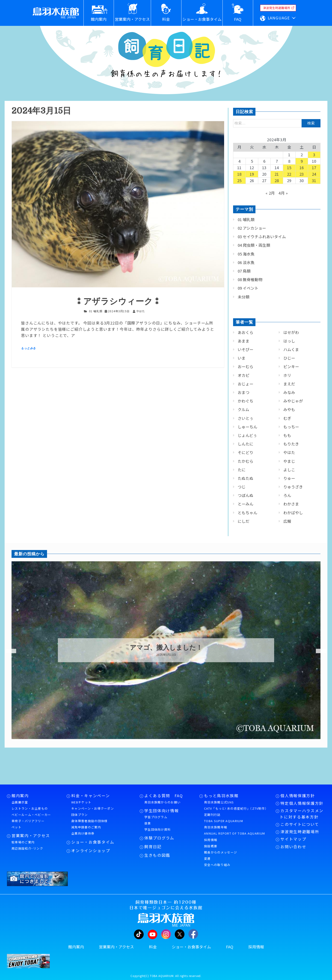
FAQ (230, 947)
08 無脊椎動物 (250, 280)
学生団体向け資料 (157, 829)
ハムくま (291, 349)
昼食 (148, 823)
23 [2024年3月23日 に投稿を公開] (302, 174)
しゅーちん (248, 427)
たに (242, 470)
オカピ (244, 375)
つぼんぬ (246, 495)
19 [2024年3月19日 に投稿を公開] (252, 174)
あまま (244, 341)
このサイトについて (300, 824)
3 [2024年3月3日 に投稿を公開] (314, 155)
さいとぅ (246, 418)
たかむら (246, 461)
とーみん (246, 504)
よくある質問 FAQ (164, 796)
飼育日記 (153, 847)
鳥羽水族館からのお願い (162, 802)
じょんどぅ (247, 435)
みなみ (289, 392)
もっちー (291, 427)
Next (318, 651)
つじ (242, 487)
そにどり (246, 452)
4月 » (283, 193)
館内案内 (20, 796)
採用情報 (211, 840)
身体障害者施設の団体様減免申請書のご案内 (89, 824)
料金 (153, 947)
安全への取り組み (217, 865)
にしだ (244, 521)
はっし (289, 341)
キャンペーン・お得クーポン (93, 808)
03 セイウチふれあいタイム (262, 237)
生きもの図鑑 (157, 855)
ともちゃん (248, 513)
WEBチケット (81, 802)
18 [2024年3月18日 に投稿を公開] (240, 174)
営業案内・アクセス (31, 836)
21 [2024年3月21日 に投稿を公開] (277, 174)
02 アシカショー (252, 228)
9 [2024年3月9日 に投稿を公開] (302, 161)
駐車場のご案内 (23, 842)
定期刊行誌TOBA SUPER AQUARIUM (224, 818)
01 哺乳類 (96, 311)
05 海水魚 (246, 254)
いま (242, 358)
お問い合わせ (293, 847)
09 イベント (248, 288)
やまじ (289, 461)
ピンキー (291, 367)
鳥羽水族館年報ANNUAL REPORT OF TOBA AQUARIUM (234, 830)
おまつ (244, 392)
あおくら (246, 332)
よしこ (289, 470)
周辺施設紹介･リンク (27, 848)
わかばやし (293, 513)
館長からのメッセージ (221, 852)
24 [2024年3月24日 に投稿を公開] (314, 174)
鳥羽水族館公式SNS (219, 802)
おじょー (246, 384)
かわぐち (246, 401)
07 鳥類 (244, 271)
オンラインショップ (91, 851)
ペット (16, 827)
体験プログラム (159, 838)
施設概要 (211, 846)
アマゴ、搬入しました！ (166, 648)
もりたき (291, 444)
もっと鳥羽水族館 (221, 796)
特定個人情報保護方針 (302, 803)
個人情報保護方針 (298, 796)
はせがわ (291, 332)
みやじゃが (293, 401)
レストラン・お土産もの (30, 808)
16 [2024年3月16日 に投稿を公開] (302, 168)
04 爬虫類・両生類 (254, 245)
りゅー (289, 478)
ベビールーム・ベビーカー (31, 815)
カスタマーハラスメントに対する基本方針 (302, 814)
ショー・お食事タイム (93, 842)
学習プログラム (156, 817)
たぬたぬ (246, 478)
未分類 (244, 297)
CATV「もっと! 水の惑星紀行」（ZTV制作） (236, 808)
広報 (287, 521)
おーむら (246, 367)
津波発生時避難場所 (300, 832)
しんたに (246, 444)
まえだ (289, 384)
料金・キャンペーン (90, 796)
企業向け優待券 (83, 833)
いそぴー (246, 349)
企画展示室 (20, 802)
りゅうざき (293, 487)
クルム (243, 409)
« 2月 (270, 193)
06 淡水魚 (246, 262)
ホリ (287, 375)
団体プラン (80, 815)
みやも (289, 409)
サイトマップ (293, 839)
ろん (287, 495)
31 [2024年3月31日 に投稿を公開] (314, 180)
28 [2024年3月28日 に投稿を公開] (277, 180)
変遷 (207, 858)
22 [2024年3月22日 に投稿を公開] (289, 174)
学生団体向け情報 (162, 811)
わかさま (291, 504)
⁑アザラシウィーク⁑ (118, 302)
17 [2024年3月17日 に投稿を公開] (314, 168)
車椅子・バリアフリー (28, 821)
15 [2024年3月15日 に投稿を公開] (289, 168)
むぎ (287, 418)
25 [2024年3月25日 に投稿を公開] (240, 180)
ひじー (289, 358)
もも (287, 435)
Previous (8, 651)
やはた (289, 452)
